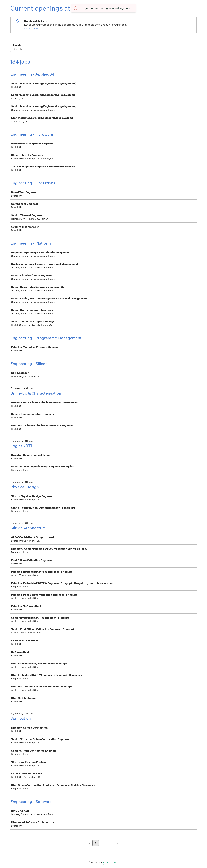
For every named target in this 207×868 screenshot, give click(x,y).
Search (17, 45)
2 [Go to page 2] (103, 843)
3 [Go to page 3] (111, 843)
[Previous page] (89, 843)
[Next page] (118, 843)
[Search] (32, 49)
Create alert (31, 29)
